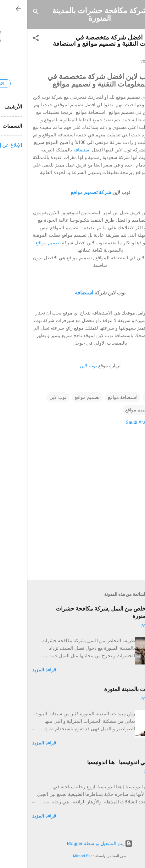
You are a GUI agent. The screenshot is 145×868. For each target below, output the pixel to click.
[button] (9, 39)
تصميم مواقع (21, 243)
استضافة (55, 150)
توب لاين (61, 366)
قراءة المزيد (17, 670)
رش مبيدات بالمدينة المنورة (109, 689)
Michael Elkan (57, 856)
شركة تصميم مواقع (63, 192)
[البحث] (9, 13)
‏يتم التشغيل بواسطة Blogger (73, 844)
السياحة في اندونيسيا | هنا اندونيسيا (100, 762)
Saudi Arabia (112, 422)
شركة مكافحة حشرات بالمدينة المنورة (73, 14)
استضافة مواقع (96, 397)
